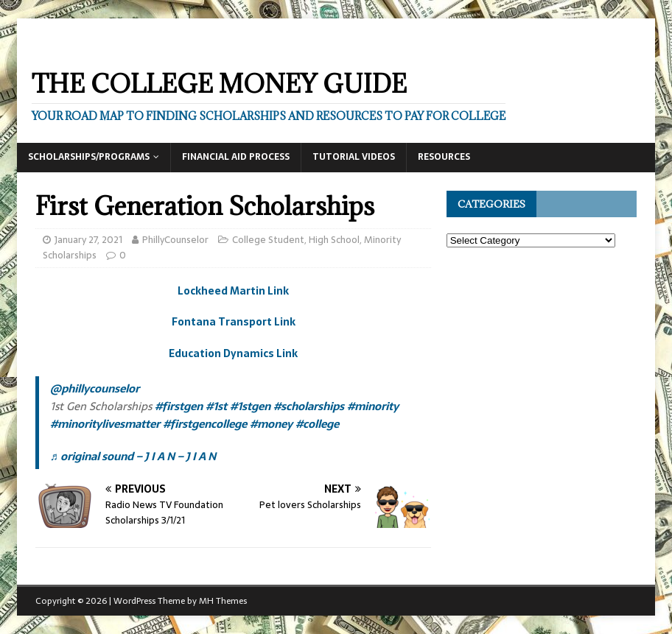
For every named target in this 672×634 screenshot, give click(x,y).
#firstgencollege (205, 424)
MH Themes (223, 601)
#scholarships (309, 406)
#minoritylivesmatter (105, 424)
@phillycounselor (95, 388)
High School (334, 240)
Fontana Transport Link (234, 322)
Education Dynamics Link (233, 353)
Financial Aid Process (236, 157)
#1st (216, 406)
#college (317, 424)
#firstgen (179, 406)
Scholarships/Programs (89, 157)
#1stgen (250, 406)
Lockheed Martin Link (233, 291)
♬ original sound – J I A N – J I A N (133, 456)
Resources (444, 157)
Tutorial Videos (354, 157)
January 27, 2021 (88, 240)
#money (271, 424)
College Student (268, 240)
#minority (373, 406)
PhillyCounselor (175, 240)
